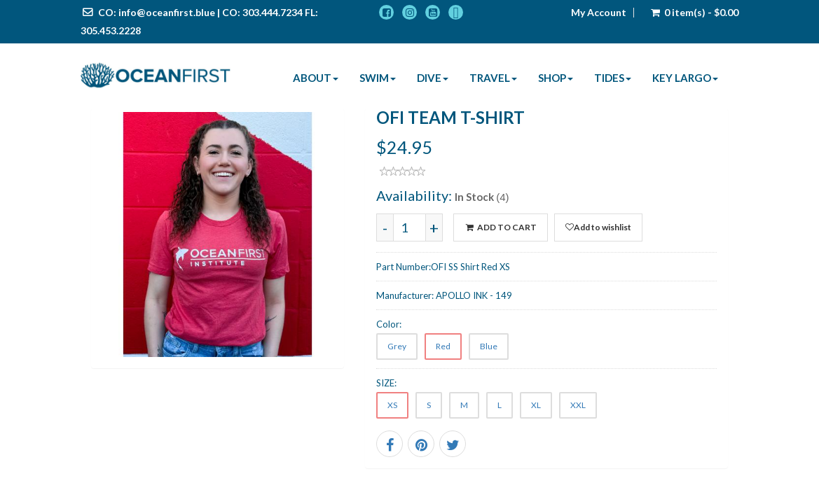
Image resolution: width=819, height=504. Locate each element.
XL (536, 405)
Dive (433, 78)
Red (443, 346)
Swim (378, 78)
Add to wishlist (598, 227)
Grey (397, 346)
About (316, 78)
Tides (613, 78)
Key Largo (685, 78)
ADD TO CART (500, 227)
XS (392, 405)
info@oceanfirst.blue (167, 12)
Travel (493, 78)
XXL (578, 405)
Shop (556, 78)
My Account (599, 13)
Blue (489, 346)
